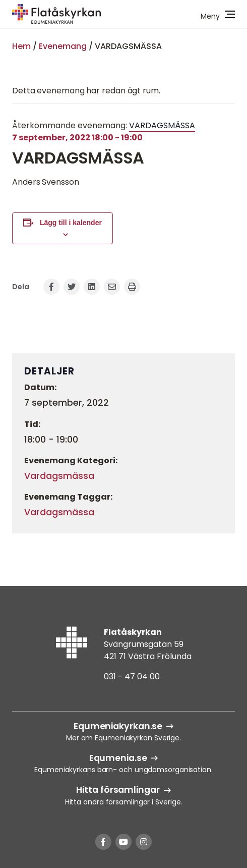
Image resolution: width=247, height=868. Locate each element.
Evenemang (63, 46)
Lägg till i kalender (71, 223)
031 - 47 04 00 (132, 676)
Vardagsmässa (59, 476)
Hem (21, 46)
